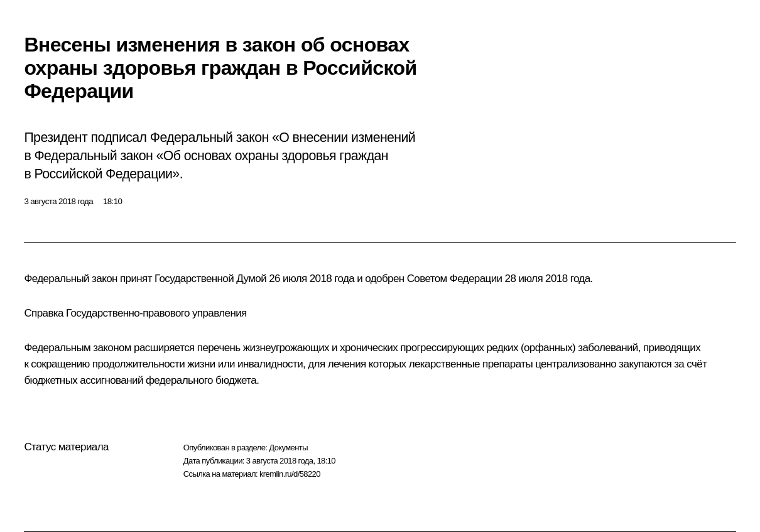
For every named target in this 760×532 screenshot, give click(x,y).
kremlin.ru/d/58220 (290, 474)
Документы (288, 448)
